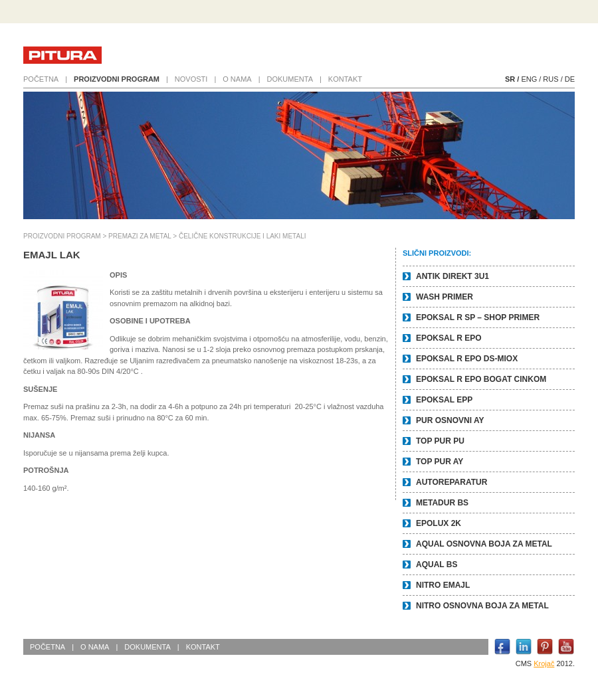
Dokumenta (290, 79)
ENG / (531, 79)
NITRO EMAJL (443, 585)
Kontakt (345, 79)
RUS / (552, 79)
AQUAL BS (437, 565)
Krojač (544, 663)
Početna (41, 79)
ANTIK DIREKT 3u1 (452, 276)
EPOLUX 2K (439, 523)
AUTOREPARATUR (451, 482)
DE (570, 79)
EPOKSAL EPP (444, 400)
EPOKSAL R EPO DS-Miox (467, 359)
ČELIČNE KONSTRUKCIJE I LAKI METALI (243, 236)
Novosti (191, 79)
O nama (237, 79)
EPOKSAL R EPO (448, 338)
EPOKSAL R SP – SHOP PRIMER (478, 317)
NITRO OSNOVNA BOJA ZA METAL (482, 606)
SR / (512, 79)
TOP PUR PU (440, 441)
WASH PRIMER (445, 297)
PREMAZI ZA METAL (140, 236)
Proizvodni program (117, 79)
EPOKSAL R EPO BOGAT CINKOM (481, 379)
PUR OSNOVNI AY (450, 420)
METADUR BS (442, 503)
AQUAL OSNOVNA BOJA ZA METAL (484, 544)
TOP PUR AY (440, 462)
